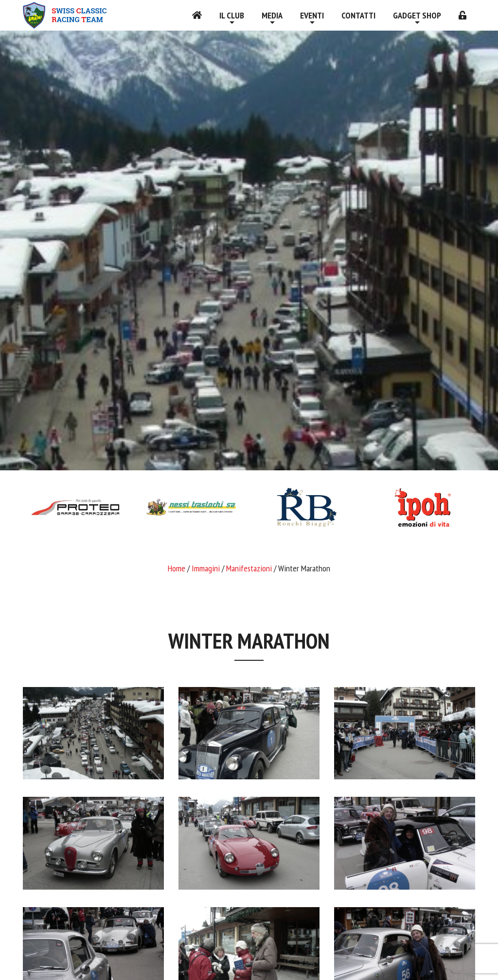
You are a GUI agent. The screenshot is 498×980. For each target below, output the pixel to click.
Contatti (358, 15)
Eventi (312, 15)
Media (272, 15)
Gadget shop (417, 15)
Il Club (232, 15)
